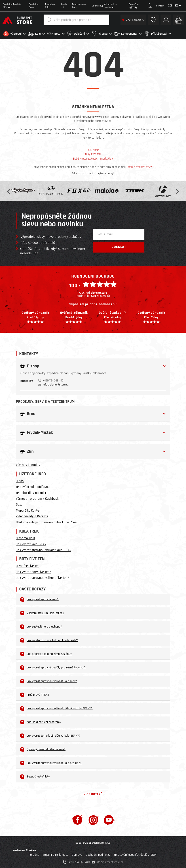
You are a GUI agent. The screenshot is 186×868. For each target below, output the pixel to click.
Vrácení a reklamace (55, 854)
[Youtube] (109, 819)
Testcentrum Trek (79, 6)
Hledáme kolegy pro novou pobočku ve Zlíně (46, 521)
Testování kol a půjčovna (33, 486)
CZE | (174, 6)
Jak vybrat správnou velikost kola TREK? (44, 549)
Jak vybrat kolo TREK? (31, 543)
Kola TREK (93, 150)
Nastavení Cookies (24, 849)
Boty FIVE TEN (93, 154)
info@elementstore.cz (139, 166)
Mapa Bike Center (28, 509)
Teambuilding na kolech (32, 492)
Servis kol (64, 6)
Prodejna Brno (34, 6)
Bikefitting (97, 6)
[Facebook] (78, 819)
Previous (9, 190)
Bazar (20, 504)
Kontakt (160, 6)
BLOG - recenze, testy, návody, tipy (93, 158)
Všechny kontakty (28, 464)
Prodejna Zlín (50, 6)
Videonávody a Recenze (32, 515)
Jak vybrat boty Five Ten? (33, 571)
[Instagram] (94, 819)
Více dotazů (93, 793)
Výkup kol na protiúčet (111, 6)
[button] (15, 34)
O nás (150, 6)
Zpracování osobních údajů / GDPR (135, 854)
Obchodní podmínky (98, 854)
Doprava (77, 854)
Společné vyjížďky (134, 6)
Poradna (34, 854)
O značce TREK (25, 537)
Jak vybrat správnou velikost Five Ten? (42, 577)
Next (177, 190)
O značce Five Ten (28, 565)
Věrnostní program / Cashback (37, 498)
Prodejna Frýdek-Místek (12, 6)
